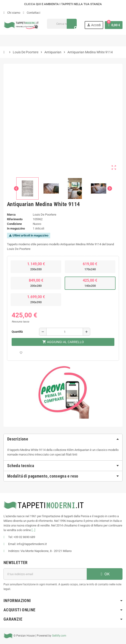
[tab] (63, 439)
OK (105, 574)
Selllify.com (59, 636)
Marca (11, 215)
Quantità (17, 332)
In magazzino (16, 228)
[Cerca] (62, 24)
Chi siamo (12, 13)
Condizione (14, 224)
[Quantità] (65, 332)
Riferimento (15, 219)
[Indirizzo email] (45, 574)
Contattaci (32, 13)
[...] (33, 530)
